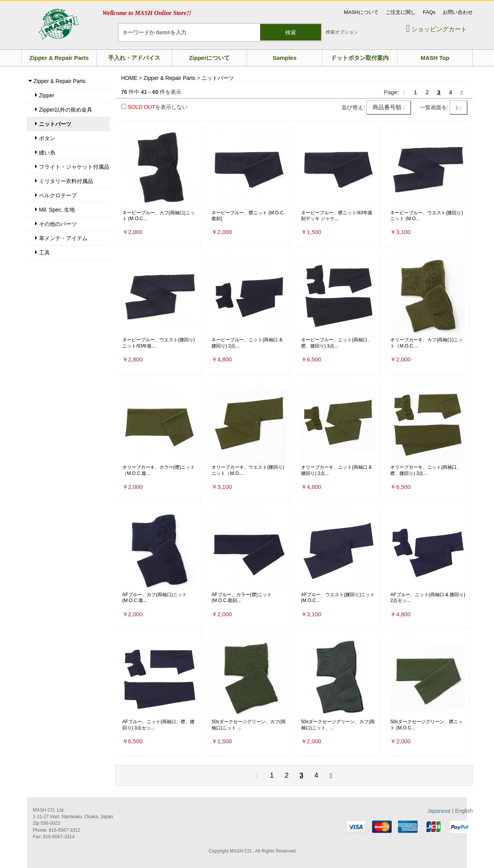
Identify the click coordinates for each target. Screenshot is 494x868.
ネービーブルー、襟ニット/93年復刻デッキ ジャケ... (337, 216)
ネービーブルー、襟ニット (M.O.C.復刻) (248, 216)
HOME (129, 78)
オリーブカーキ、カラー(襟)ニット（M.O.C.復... (159, 470)
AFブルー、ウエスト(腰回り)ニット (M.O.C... (338, 598)
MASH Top (435, 58)
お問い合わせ (458, 12)
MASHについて (361, 12)
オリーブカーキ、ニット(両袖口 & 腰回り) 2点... (336, 470)
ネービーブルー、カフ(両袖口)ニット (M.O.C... (159, 216)
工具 (44, 253)
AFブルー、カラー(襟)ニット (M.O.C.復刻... (241, 598)
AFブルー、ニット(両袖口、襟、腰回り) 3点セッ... (158, 725)
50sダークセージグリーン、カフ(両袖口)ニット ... (248, 725)
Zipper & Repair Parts (59, 58)
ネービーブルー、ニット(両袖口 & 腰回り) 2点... (247, 343)
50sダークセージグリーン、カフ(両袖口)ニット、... (338, 725)
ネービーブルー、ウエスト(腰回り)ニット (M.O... (426, 216)
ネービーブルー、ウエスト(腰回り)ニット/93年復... (159, 343)
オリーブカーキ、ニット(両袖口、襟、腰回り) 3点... (426, 470)
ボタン (47, 138)
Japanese (439, 811)
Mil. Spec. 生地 (57, 210)
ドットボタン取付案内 (360, 58)
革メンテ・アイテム (63, 238)
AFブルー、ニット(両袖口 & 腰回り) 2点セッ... (428, 598)
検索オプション (342, 32)
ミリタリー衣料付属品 (66, 181)
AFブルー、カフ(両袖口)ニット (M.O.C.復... (155, 598)
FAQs (429, 12)
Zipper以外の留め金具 (66, 110)
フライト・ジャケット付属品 (74, 167)
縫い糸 (47, 153)
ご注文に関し (401, 12)
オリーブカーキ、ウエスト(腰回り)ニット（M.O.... (248, 470)
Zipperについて (210, 58)
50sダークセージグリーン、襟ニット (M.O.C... (426, 725)
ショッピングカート (436, 29)
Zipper (47, 95)
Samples (285, 58)
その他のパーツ (58, 224)
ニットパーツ (55, 124)
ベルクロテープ (58, 195)
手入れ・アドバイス (134, 58)
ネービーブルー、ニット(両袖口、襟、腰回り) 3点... (337, 343)
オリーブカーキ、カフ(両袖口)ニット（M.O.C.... (426, 343)
